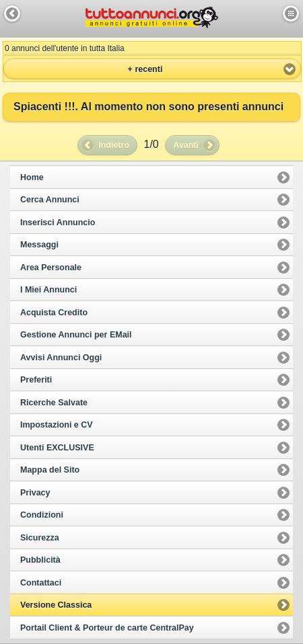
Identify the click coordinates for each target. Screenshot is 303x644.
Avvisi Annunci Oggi (61, 358)
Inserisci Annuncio (58, 223)
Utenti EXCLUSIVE (57, 448)
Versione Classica (56, 605)
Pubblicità (40, 560)
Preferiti (36, 380)
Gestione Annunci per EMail (76, 335)
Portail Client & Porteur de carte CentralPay (107, 628)
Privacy (35, 493)
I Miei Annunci (48, 290)
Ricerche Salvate (54, 403)
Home (32, 177)
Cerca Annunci (50, 200)
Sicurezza (40, 538)
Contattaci (41, 583)
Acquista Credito (54, 313)
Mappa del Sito (50, 470)
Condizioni (42, 515)
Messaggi (39, 245)
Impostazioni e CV (57, 425)
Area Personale (51, 268)
